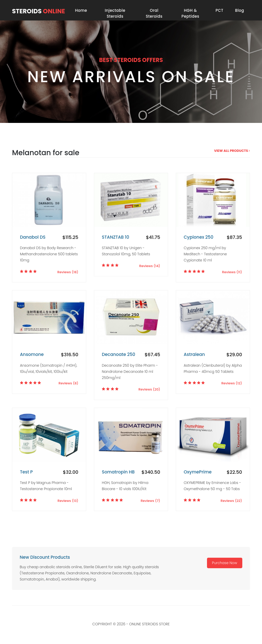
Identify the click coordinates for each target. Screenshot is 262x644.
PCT (219, 10)
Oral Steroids (154, 13)
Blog (240, 10)
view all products (232, 151)
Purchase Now (225, 563)
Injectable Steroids (115, 13)
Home (81, 10)
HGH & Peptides (190, 13)
